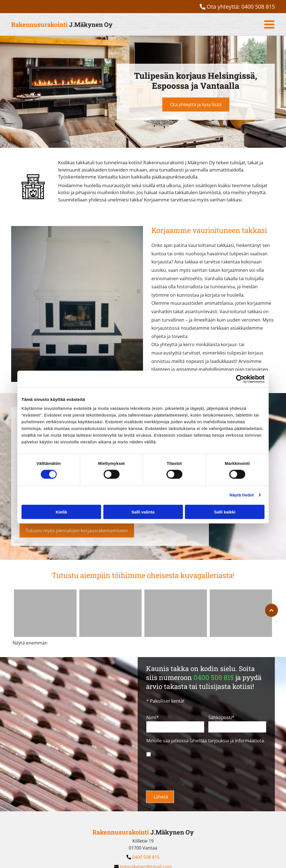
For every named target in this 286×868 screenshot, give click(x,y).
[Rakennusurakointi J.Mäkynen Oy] (45, 613)
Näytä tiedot (242, 495)
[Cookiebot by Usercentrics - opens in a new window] (240, 379)
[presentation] (189, 774)
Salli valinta (143, 512)
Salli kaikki (225, 512)
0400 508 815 (258, 7)
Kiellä (61, 512)
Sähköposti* (221, 717)
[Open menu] (269, 24)
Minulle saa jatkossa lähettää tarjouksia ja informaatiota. (206, 741)
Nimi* (152, 717)
